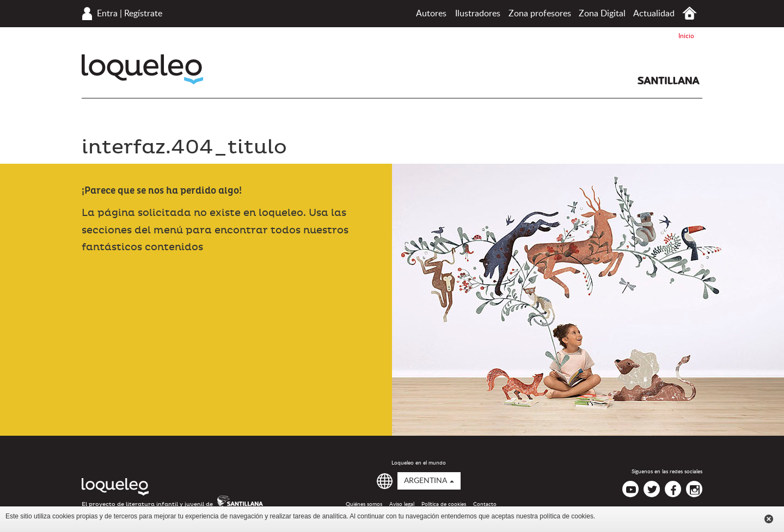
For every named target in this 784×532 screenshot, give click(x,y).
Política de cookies (444, 504)
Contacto (485, 504)
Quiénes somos (364, 504)
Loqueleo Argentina (142, 69)
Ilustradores (478, 14)
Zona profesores (540, 14)
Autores (431, 14)
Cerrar (769, 519)
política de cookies (566, 516)
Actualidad (654, 14)
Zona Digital (602, 14)
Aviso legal (402, 504)
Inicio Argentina (690, 13)
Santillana (669, 81)
